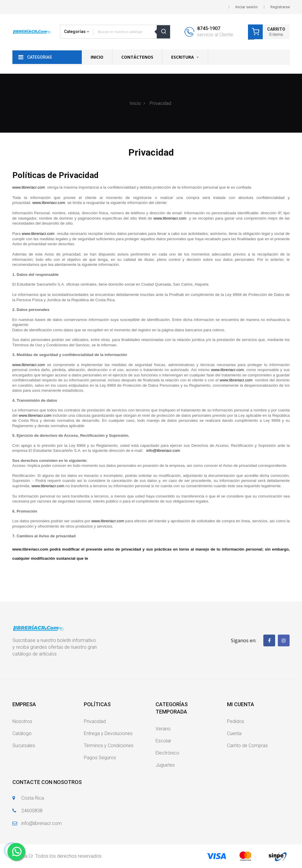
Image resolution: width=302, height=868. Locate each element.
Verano (163, 729)
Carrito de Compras (247, 746)
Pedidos (236, 721)
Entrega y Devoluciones (108, 733)
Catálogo (22, 733)
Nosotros (22, 721)
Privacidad (95, 721)
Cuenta (234, 733)
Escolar (163, 741)
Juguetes (165, 765)
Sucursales (24, 746)
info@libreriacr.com (41, 823)
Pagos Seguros (100, 758)
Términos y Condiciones (109, 746)
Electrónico (167, 753)
